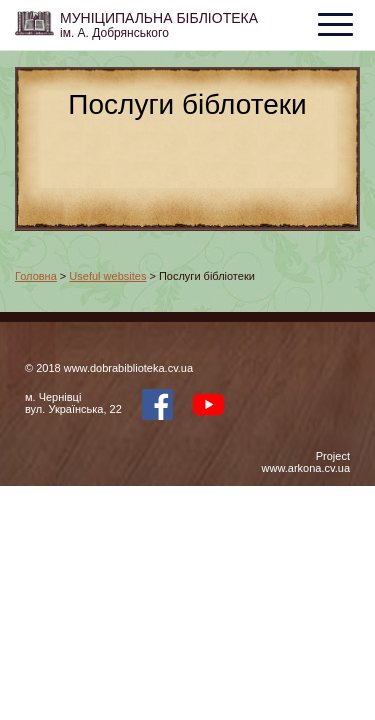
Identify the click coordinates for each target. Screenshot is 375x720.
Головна (36, 276)
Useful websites (107, 276)
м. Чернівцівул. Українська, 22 (73, 403)
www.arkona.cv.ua (306, 468)
